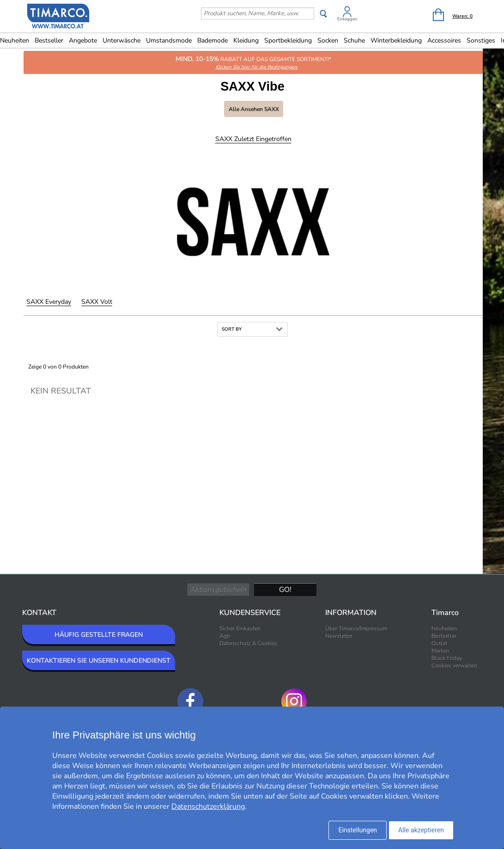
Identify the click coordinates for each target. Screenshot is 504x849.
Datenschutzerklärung (208, 806)
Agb (225, 636)
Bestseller (49, 40)
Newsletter (339, 636)
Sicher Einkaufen (240, 628)
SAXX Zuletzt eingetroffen (253, 139)
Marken (440, 651)
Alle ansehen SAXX (254, 109)
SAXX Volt (97, 302)
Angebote (83, 40)
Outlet (439, 643)
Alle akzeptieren (421, 830)
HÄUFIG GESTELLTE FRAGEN (99, 635)
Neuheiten (444, 628)
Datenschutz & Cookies (248, 643)
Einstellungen (358, 830)
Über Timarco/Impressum (356, 628)
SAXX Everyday (49, 302)
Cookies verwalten (454, 665)
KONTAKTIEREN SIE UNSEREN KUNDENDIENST (99, 661)
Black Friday (447, 658)
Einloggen (347, 19)
